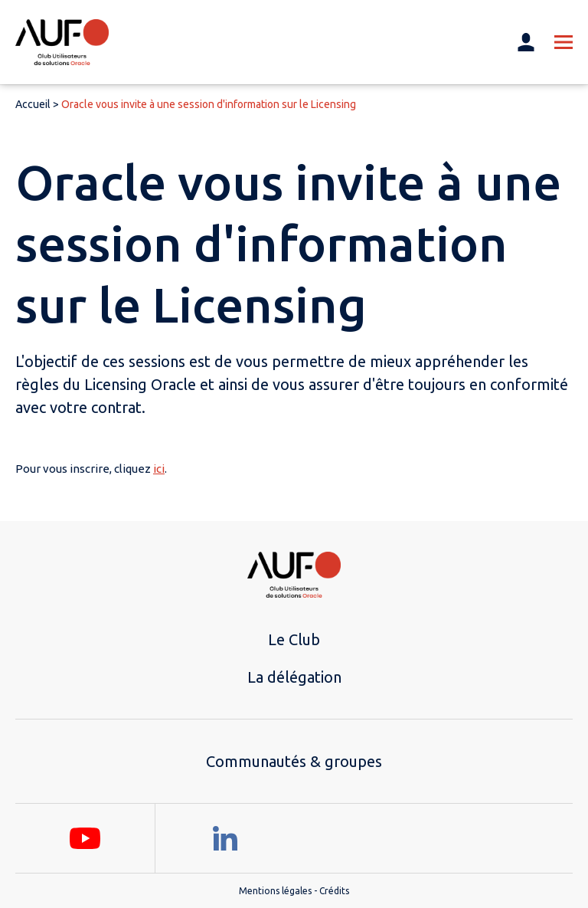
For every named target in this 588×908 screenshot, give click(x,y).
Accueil (33, 104)
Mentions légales (275, 891)
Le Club (294, 639)
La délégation (294, 677)
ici (159, 469)
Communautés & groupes (294, 761)
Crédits (334, 891)
